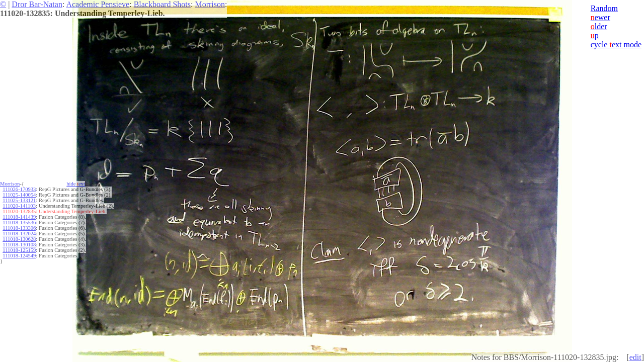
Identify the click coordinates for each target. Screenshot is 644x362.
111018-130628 (19, 239)
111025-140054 (19, 195)
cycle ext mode (616, 44)
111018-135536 (19, 222)
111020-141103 (19, 206)
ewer (600, 17)
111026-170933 (19, 189)
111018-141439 (19, 217)
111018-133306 (19, 228)
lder (599, 26)
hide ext (76, 184)
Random (604, 8)
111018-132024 (19, 234)
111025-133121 (19, 200)
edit (635, 357)
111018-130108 (19, 245)
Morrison (210, 4)
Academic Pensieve (98, 4)
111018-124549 (19, 256)
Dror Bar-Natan (37, 4)
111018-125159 (19, 250)
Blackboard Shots (162, 4)
